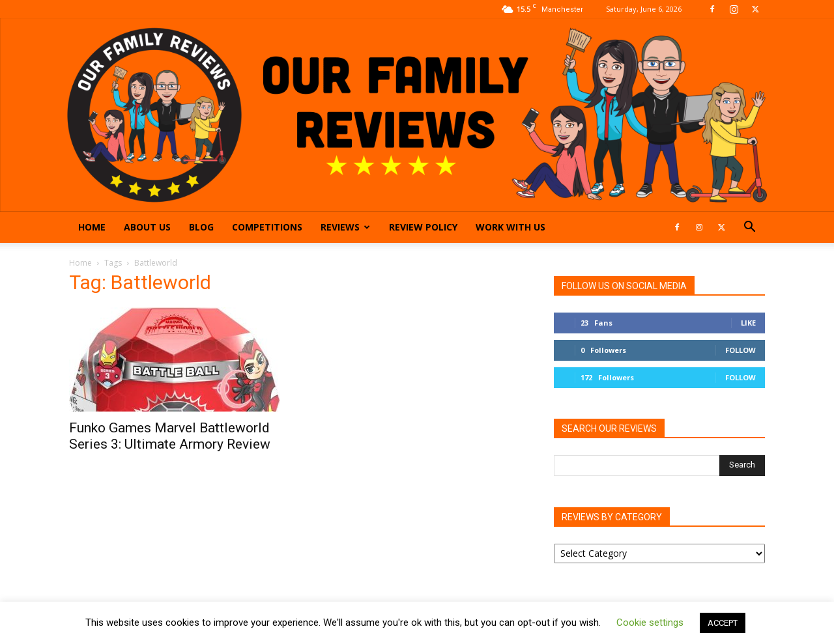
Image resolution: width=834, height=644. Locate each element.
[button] (749, 228)
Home (92, 227)
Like (748, 323)
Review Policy (423, 227)
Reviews (345, 227)
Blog (201, 227)
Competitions (267, 227)
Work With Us (510, 227)
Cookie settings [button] (650, 623)
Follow (741, 350)
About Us (147, 227)
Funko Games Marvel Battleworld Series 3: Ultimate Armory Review (170, 436)
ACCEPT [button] (723, 623)
